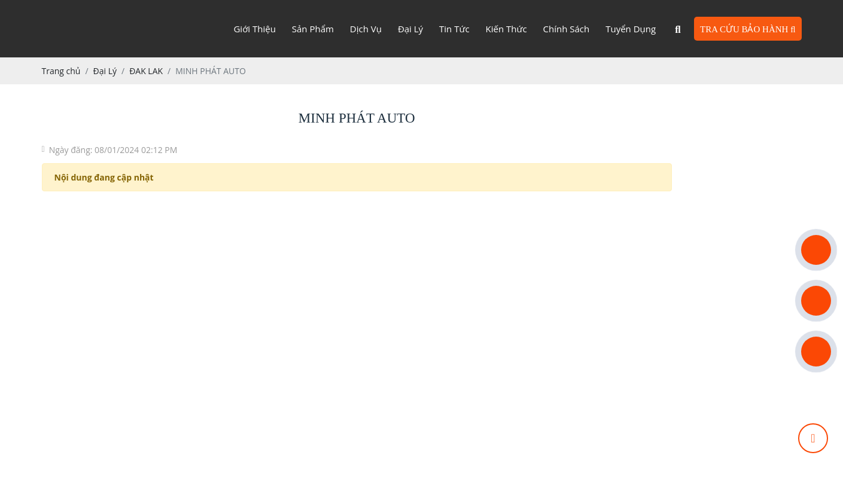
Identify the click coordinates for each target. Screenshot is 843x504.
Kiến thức (506, 29)
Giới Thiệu (254, 29)
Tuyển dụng (631, 29)
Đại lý (410, 29)
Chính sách (567, 29)
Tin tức (454, 29)
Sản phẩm (313, 29)
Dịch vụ (366, 29)
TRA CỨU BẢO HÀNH (748, 29)
